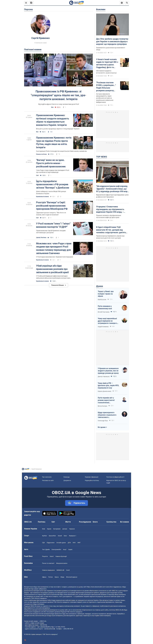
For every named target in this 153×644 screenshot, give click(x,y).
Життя (68, 522)
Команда (67, 477)
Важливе (101, 9)
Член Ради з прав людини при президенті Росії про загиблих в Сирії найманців (53, 171)
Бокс (65, 536)
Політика (42, 522)
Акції (65, 549)
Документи (67, 480)
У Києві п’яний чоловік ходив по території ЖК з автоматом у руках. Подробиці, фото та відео (107, 63)
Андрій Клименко (103, 327)
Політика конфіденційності (115, 477)
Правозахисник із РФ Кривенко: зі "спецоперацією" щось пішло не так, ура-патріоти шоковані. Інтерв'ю (58, 95)
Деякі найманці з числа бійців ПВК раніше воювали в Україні (51, 192)
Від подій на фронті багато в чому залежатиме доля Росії (59, 104)
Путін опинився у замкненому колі (105, 307)
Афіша (44, 577)
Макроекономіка (62, 563)
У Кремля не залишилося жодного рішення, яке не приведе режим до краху (108, 371)
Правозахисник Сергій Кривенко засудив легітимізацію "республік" (51, 232)
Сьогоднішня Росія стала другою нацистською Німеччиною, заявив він (61, 151)
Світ (37, 175)
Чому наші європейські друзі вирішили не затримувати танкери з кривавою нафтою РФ (107, 321)
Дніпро (65, 529)
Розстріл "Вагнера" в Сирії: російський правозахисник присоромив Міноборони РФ (52, 206)
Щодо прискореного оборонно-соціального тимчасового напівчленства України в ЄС (108, 415)
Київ (44, 529)
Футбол (45, 536)
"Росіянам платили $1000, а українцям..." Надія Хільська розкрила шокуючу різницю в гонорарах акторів (106, 87)
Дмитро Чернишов (104, 377)
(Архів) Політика (41, 238)
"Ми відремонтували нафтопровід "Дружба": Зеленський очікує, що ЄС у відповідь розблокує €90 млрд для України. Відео (112, 189)
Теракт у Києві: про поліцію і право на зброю (106, 294)
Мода (62, 577)
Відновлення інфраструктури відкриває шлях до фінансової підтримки (112, 196)
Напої (52, 556)
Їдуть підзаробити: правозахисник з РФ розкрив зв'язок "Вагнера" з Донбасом (53, 184)
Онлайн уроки (61, 543)
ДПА (69, 543)
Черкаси (72, 529)
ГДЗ (43, 543)
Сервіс (70, 549)
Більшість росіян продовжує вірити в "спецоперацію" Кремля (58, 129)
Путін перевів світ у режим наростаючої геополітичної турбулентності (106, 400)
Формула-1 (73, 536)
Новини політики (41, 154)
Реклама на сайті (48, 480)
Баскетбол (52, 536)
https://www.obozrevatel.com (96, 587)
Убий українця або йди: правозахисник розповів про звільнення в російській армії (52, 269)
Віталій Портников (104, 312)
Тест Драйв (46, 549)
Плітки (50, 577)
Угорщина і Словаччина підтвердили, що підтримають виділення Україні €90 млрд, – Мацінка (110, 209)
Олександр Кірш (103, 421)
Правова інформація (92, 477)
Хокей (60, 536)
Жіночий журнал (72, 577)
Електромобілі (56, 549)
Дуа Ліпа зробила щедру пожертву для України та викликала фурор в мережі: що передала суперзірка (112, 41)
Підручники (51, 543)
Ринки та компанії (48, 563)
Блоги (95, 522)
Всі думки (102, 427)
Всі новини (125, 522)
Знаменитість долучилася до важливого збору (111, 49)
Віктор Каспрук (102, 406)
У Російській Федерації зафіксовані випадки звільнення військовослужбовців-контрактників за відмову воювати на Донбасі (54, 277)
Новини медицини (48, 570)
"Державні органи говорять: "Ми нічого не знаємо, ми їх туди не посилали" (51, 214)
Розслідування (85, 522)
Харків (49, 529)
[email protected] (50, 629)
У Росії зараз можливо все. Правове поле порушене (55, 257)
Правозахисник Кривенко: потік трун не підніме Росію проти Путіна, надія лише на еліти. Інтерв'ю (54, 143)
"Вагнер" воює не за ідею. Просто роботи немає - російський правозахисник (51, 163)
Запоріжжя (57, 529)
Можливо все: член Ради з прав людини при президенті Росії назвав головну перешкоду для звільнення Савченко (54, 248)
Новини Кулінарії (61, 556)
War (52, 107)
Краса (57, 577)
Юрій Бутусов (102, 300)
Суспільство (111, 522)
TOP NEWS (102, 157)
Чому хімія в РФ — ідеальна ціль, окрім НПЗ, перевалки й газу (108, 386)
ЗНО (74, 543)
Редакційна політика (92, 480)
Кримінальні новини (42, 197)
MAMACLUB (60, 570)
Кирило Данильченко (104, 391)
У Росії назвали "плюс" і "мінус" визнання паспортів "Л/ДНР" (53, 225)
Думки (100, 286)
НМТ (79, 543)
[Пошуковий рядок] (127, 3)
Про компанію (47, 477)
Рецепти (45, 556)
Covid (68, 570)
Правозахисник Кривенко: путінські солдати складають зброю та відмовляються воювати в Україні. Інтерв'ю (53, 120)
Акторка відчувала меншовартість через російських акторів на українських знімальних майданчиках (105, 98)
